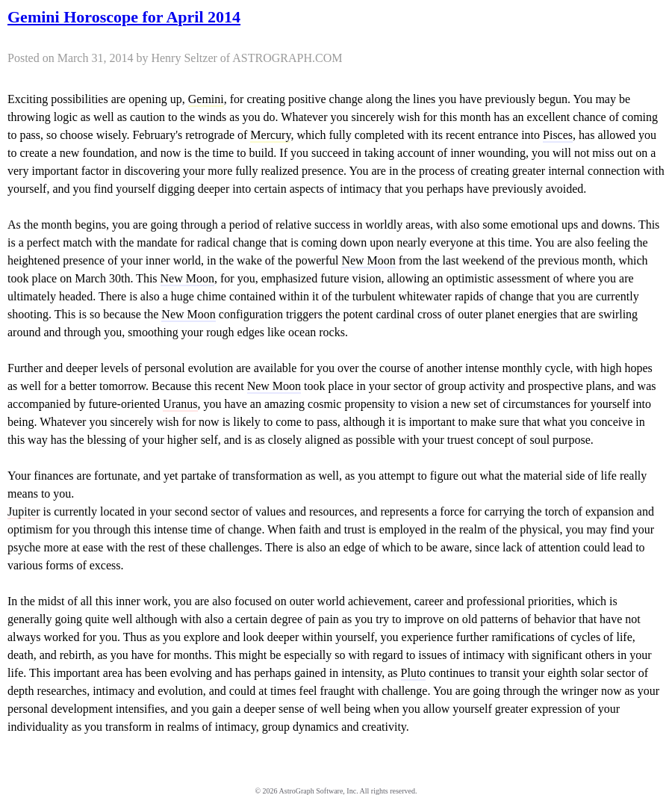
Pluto (414, 673)
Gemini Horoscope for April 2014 (124, 17)
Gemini (206, 99)
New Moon (368, 260)
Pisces (558, 135)
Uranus (180, 404)
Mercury (270, 135)
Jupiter (24, 511)
